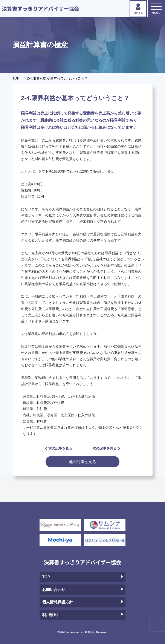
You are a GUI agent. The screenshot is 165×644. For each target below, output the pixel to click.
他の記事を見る (82, 462)
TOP (16, 78)
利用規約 (83, 615)
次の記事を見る (106, 448)
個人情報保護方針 (83, 602)
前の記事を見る (59, 448)
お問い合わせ (83, 590)
